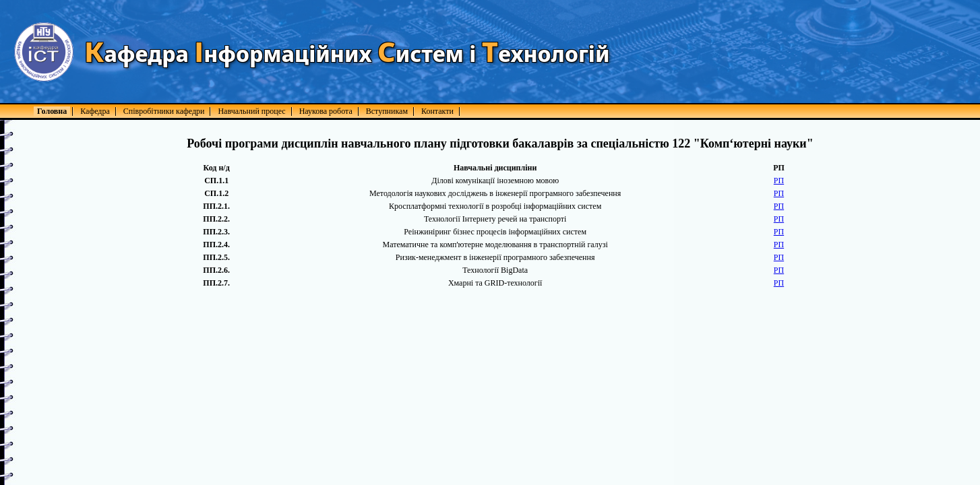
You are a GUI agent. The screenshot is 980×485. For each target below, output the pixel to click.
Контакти (437, 111)
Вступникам (387, 111)
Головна (52, 111)
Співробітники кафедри (164, 111)
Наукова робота (326, 111)
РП (779, 181)
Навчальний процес (251, 111)
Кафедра (95, 111)
